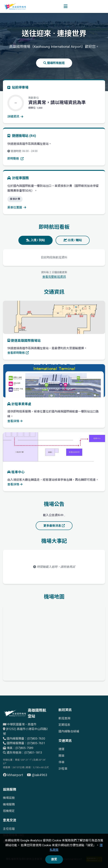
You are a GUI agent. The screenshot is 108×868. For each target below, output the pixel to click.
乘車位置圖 (17, 207)
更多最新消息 (54, 526)
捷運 (61, 749)
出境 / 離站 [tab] (73, 240)
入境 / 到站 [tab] (36, 240)
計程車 (63, 769)
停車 (61, 762)
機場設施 (9, 798)
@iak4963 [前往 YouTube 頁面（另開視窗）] (37, 775)
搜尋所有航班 (54, 63)
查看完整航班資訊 (54, 277)
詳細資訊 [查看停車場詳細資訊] (15, 117)
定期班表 (64, 725)
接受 (54, 859)
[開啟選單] (66, 6)
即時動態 (15, 159)
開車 (61, 756)
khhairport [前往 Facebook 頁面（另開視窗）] (13, 775)
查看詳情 (15, 421)
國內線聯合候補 (69, 731)
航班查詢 (64, 718)
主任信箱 (9, 829)
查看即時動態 (18, 353)
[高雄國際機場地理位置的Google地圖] (54, 642)
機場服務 (9, 804)
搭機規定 (9, 811)
